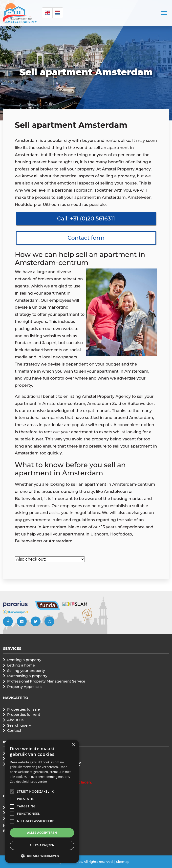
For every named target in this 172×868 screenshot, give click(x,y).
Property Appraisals (25, 687)
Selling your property (26, 671)
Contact (14, 731)
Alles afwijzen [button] (42, 845)
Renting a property (24, 660)
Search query (19, 725)
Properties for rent (24, 715)
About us (15, 720)
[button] (12, 792)
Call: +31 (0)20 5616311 (86, 218)
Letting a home (21, 665)
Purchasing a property (27, 676)
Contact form (86, 238)
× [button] (74, 745)
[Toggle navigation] (164, 13)
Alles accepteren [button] (42, 833)
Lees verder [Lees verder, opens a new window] (39, 782)
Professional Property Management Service (46, 681)
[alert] (42, 801)
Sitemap (123, 862)
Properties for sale (23, 709)
